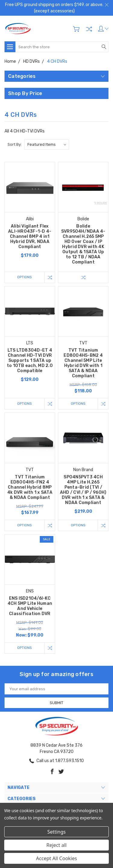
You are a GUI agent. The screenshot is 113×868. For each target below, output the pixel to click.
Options (24, 277)
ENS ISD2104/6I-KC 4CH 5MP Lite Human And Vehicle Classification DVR (30, 606)
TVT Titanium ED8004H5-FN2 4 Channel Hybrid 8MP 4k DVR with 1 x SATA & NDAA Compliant (30, 487)
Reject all (56, 845)
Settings (56, 832)
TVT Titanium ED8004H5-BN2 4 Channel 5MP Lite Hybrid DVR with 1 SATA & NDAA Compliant (83, 363)
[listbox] (47, 145)
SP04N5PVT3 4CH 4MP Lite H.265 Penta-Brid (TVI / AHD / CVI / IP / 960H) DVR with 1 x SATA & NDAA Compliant (83, 490)
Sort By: (15, 144)
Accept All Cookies (57, 858)
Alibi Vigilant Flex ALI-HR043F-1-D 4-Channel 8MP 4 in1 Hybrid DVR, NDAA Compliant (30, 236)
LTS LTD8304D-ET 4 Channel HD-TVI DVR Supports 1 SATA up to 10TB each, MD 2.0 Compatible (30, 361)
